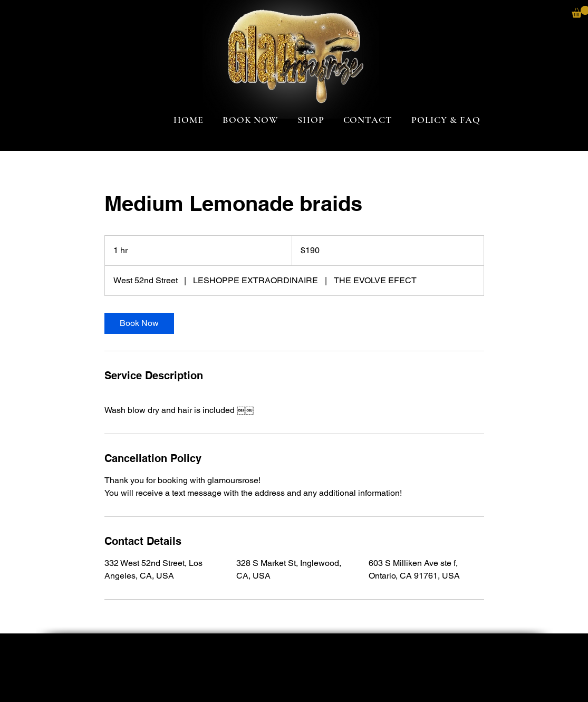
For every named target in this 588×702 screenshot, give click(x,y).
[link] (139, 323)
